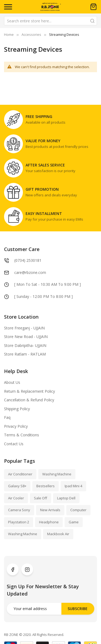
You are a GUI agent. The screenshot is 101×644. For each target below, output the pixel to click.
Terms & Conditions (22, 435)
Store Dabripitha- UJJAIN (25, 345)
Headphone (49, 522)
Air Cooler (16, 498)
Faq (7, 417)
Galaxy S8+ (17, 486)
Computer (78, 510)
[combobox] (50, 21)
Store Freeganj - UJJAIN (24, 328)
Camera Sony (19, 510)
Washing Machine (57, 474)
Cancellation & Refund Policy (29, 400)
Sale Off (41, 498)
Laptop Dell (66, 498)
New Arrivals (50, 510)
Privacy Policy (16, 426)
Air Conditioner (20, 474)
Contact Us (14, 444)
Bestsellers (46, 486)
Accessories (31, 34)
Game (74, 522)
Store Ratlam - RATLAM (25, 354)
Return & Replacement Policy (29, 391)
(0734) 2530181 (28, 260)
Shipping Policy (17, 409)
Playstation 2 (19, 522)
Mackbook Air (58, 534)
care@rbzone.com (30, 272)
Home (9, 34)
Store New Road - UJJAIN (26, 337)
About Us (12, 382)
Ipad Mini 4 (73, 486)
